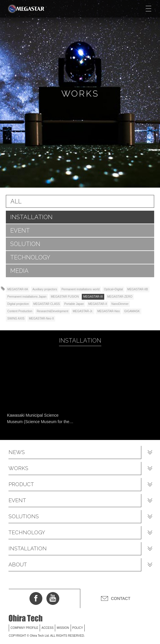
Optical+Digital (113, 289)
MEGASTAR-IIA (18, 289)
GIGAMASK (132, 311)
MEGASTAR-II (98, 304)
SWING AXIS (16, 318)
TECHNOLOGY (30, 257)
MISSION (63, 628)
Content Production (20, 311)
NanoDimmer (120, 304)
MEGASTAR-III (93, 297)
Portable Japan (74, 304)
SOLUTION (25, 244)
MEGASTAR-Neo (108, 311)
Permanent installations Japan (27, 297)
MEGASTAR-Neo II (41, 318)
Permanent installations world (80, 289)
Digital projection (18, 304)
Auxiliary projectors (45, 289)
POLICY (78, 628)
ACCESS (47, 628)
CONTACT (121, 598)
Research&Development (53, 311)
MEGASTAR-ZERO (120, 297)
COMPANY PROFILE (24, 628)
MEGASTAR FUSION (65, 297)
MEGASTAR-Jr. (83, 311)
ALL (16, 201)
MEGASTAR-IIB (138, 289)
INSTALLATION (31, 217)
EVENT (20, 231)
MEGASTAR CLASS (47, 304)
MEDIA (19, 271)
